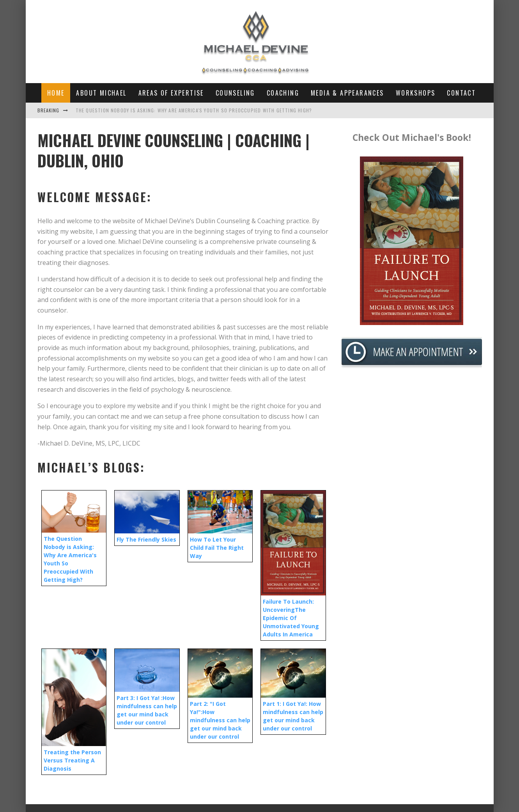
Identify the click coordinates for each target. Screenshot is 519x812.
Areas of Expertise (171, 93)
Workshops (416, 93)
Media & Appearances (347, 93)
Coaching (283, 93)
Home (56, 93)
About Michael (101, 93)
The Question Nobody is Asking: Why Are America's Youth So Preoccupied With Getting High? (194, 110)
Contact (461, 93)
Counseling (235, 93)
